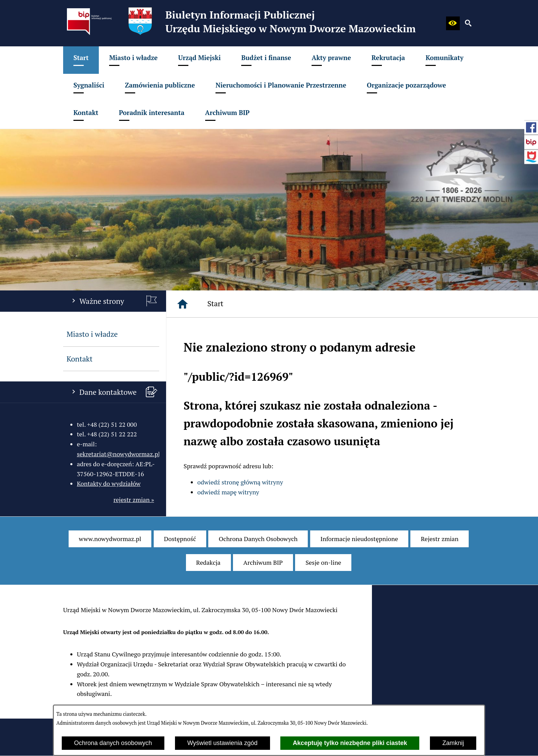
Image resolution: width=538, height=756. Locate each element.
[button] (453, 23)
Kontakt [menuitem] (80, 359)
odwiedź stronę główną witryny (240, 482)
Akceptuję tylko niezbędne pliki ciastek (350, 743)
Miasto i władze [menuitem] (92, 334)
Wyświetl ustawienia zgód (223, 743)
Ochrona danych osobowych (113, 743)
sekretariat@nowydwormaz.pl (118, 454)
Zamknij (453, 743)
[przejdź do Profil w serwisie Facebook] (531, 127)
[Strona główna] (183, 304)
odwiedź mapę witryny (228, 492)
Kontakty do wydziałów (109, 483)
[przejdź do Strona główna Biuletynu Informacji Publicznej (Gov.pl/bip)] (531, 142)
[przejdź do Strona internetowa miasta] (531, 157)
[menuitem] (81, 60)
